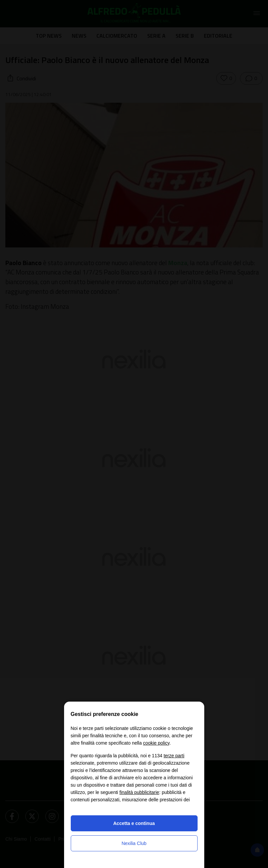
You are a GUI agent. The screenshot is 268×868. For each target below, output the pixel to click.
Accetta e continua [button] (134, 823)
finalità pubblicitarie (139, 792)
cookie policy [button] (156, 743)
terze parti (174, 756)
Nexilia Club (134, 843)
